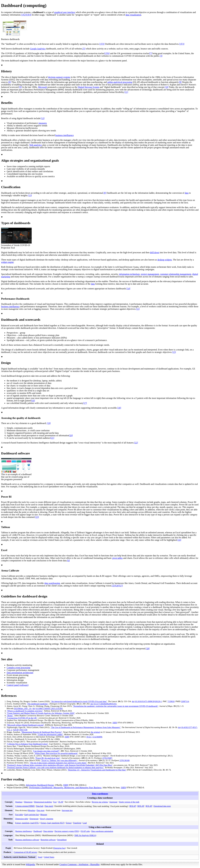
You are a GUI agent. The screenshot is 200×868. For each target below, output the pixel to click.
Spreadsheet (62, 840)
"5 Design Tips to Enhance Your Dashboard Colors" (27, 744)
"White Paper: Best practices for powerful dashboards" (56, 753)
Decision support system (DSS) (67, 831)
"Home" (10, 716)
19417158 (23, 730)
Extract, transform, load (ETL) (27, 823)
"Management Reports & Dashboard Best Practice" (42, 732)
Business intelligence (24, 831)
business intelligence (65, 135)
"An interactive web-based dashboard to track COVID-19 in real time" (79, 701)
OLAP (61, 802)
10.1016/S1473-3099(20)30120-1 (148, 701)
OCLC (89, 737)
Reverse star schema (100, 802)
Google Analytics (38, 49)
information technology (129, 274)
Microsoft (42, 87)
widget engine (7, 262)
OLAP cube (85, 831)
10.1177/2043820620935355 (105, 704)
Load (85, 823)
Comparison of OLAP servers (25, 852)
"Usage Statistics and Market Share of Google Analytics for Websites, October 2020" (41, 713)
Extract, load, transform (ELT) (53, 823)
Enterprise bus (59, 848)
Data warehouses (100, 794)
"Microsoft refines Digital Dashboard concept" (25, 725)
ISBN (115, 723)
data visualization (133, 15)
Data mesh (49, 806)
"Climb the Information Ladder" (50, 734)
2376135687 (107, 758)
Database (19, 802)
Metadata (32, 810)
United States (49, 857)
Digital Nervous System (88, 87)
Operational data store (162, 806)
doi (133, 701)
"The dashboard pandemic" (37, 704)
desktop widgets (165, 260)
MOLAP (141, 806)
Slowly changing (47, 819)
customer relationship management (176, 274)
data (187, 193)
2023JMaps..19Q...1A (23, 708)
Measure (44, 815)
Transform (77, 823)
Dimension (28, 802)
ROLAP (149, 806)
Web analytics (36, 145)
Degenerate (34, 819)
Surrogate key (67, 810)
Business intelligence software (27, 840)
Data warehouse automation (102, 831)
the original (95, 732)
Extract (69, 823)
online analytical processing (120, 82)
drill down (155, 252)
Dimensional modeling (43, 802)
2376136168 (124, 760)
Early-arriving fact (32, 815)
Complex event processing (18, 668)
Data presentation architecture (20, 673)
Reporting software (48, 840)
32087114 (185, 701)
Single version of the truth (129, 802)
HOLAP (133, 806)
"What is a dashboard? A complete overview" (25, 711)
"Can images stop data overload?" (46, 751)
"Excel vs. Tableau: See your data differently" (59, 760)
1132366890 (97, 737)
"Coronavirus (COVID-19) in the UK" (22, 718)
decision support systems (59, 77)
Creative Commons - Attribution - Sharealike (79, 864)
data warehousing (52, 583)
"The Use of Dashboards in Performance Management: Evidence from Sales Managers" (85, 727)
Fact (55, 802)
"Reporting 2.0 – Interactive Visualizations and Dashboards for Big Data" (97, 770)
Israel (40, 857)
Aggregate (113, 802)
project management (150, 274)
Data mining (48, 831)
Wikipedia (30, 864)
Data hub (40, 806)
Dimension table (22, 819)
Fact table (19, 815)
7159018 (171, 701)
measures (43, 123)
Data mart (41, 810)
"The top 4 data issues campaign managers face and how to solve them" (58, 763)
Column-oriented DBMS (25, 806)
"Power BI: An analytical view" (48, 758)
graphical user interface (65, 12)
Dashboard (38, 831)
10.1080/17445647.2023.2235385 (49, 708)
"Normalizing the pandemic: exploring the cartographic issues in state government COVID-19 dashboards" (115, 706)
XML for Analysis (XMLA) (85, 835)
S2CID (16, 730)
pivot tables (117, 558)
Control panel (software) (18, 685)
